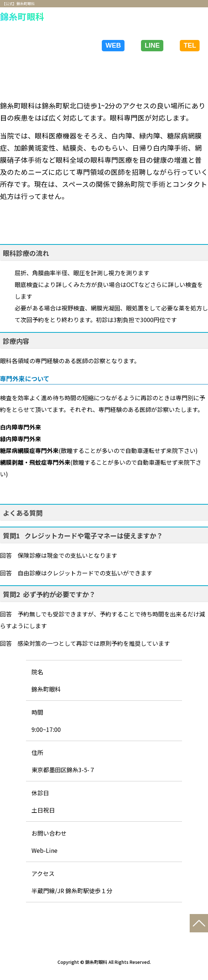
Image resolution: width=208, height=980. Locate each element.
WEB (113, 45)
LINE (152, 45)
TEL (190, 45)
